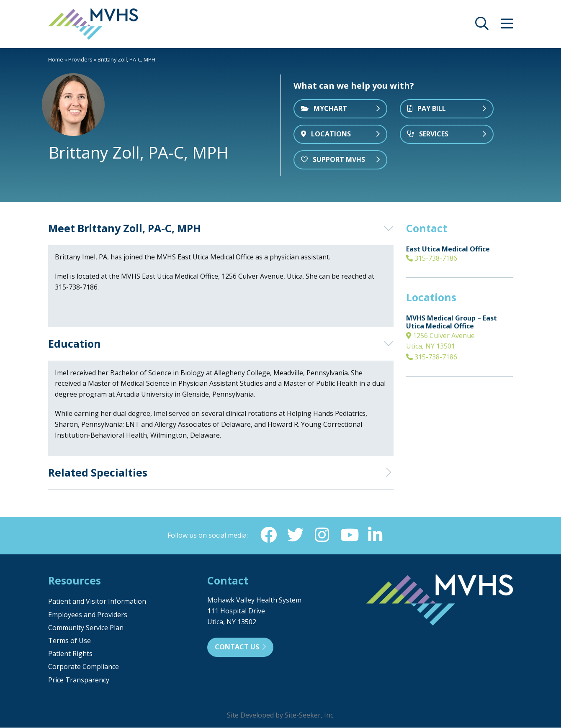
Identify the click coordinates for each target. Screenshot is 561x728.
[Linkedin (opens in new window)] (376, 535)
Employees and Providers (88, 615)
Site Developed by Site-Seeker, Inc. (281, 715)
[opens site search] (482, 26)
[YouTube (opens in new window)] (349, 535)
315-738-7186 (432, 258)
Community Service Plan (86, 628)
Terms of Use (69, 641)
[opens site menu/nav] (507, 26)
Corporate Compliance (84, 667)
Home (56, 59)
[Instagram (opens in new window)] (322, 535)
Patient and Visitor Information (97, 602)
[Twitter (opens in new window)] (295, 535)
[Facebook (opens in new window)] (268, 535)
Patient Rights (70, 654)
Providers (80, 59)
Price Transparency (79, 680)
